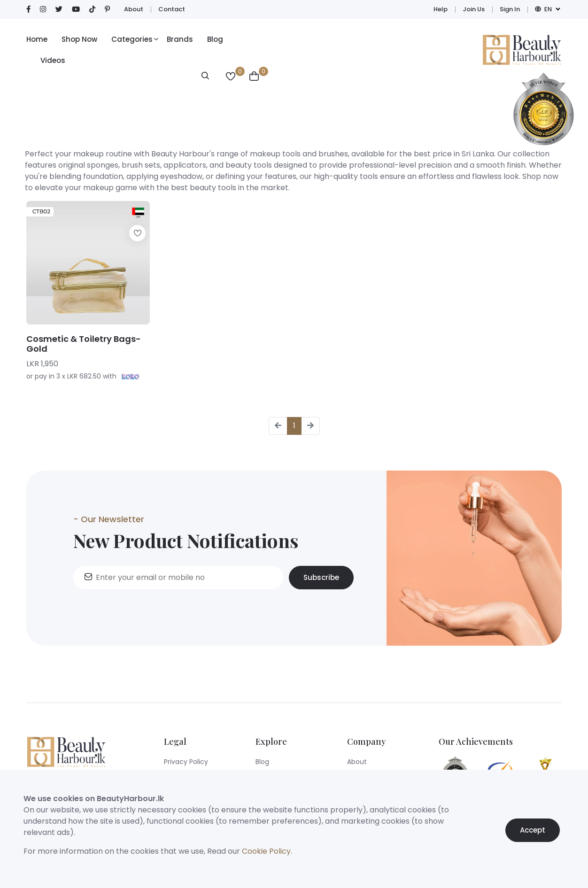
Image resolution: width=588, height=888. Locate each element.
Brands (180, 39)
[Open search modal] (205, 77)
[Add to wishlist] (137, 233)
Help (441, 9)
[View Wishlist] (231, 77)
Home (37, 39)
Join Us (474, 9)
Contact (172, 9)
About (134, 9)
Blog (215, 39)
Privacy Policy (186, 762)
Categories (132, 39)
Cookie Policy (266, 851)
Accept (533, 834)
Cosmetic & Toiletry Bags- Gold (84, 344)
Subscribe (321, 581)
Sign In (510, 9)
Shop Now (79, 39)
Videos (53, 60)
